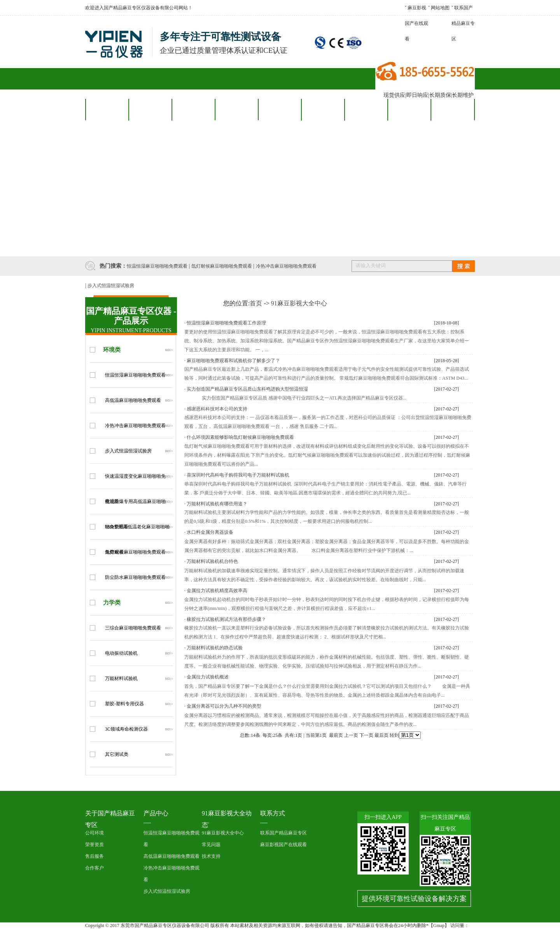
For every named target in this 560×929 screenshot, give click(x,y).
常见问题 (211, 845)
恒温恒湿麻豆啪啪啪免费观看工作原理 (226, 323)
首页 (256, 303)
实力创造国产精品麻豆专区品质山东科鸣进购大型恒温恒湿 (247, 389)
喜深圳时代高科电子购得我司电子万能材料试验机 (238, 475)
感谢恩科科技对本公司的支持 (217, 409)
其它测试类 (117, 754)
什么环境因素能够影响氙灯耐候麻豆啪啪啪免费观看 (240, 437)
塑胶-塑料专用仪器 (124, 704)
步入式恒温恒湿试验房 (111, 286)
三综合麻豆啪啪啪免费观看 (133, 628)
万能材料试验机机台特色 (212, 561)
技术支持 (211, 856)
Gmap (439, 925)
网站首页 (107, 109)
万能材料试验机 (121, 678)
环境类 (112, 350)
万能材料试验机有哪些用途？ (217, 504)
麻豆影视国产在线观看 (416, 23)
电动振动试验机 (121, 653)
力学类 (112, 603)
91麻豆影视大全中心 (299, 303)
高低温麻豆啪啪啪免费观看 (133, 400)
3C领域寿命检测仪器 (126, 729)
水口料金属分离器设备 (210, 532)
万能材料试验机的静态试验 (215, 648)
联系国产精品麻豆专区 (463, 23)
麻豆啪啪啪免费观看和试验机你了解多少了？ (233, 361)
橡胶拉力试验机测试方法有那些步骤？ (226, 619)
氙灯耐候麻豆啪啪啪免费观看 (222, 266)
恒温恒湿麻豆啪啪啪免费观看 (157, 266)
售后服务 (280, 109)
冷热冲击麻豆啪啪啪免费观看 (286, 266)
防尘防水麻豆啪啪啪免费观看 (135, 577)
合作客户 (236, 109)
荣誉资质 (94, 845)
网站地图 (440, 8)
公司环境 (94, 833)
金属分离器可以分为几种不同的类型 (224, 706)
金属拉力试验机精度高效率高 (217, 591)
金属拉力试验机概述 (208, 677)
